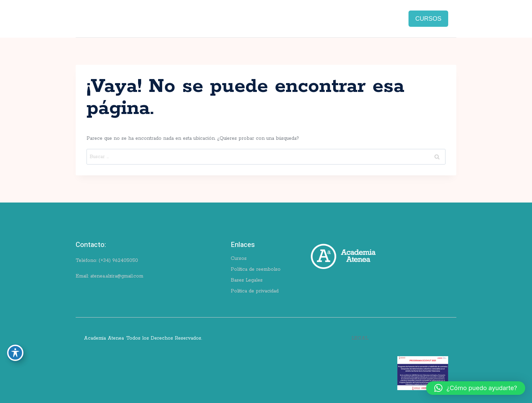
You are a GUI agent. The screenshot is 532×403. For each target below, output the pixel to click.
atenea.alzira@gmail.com (117, 276)
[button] (476, 388)
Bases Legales (247, 280)
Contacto (383, 15)
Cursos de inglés (163, 15)
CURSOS (428, 19)
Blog (314, 15)
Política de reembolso (256, 269)
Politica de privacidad (255, 291)
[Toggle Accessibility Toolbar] (15, 353)
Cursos (239, 258)
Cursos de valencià (219, 15)
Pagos (268, 22)
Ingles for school (275, 15)
